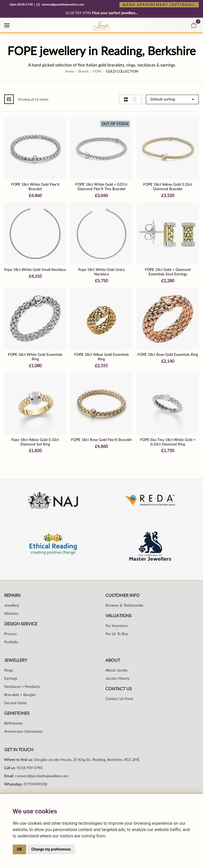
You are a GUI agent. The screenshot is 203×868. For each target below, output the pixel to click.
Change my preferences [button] (51, 849)
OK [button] (19, 849)
